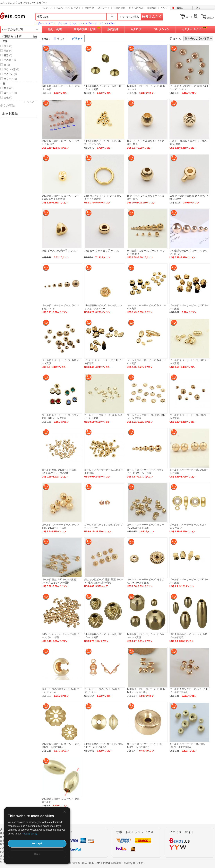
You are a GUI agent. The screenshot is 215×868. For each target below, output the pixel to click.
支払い (211, 18)
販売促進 (113, 29)
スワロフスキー (107, 23)
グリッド (77, 39)
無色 (9, 88)
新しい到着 (55, 29)
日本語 (179, 8)
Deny (37, 854)
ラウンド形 (12, 69)
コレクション (161, 29)
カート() (192, 17)
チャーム (63, 23)
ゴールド (10, 93)
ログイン (48, 8)
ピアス (52, 23)
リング (73, 23)
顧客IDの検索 (136, 8)
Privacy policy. (30, 834)
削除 (35, 37)
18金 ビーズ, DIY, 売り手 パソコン (60, 251)
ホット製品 (10, 114)
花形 (8, 55)
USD (197, 8)
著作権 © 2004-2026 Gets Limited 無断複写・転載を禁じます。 (107, 863)
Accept (37, 843)
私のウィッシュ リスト (69, 8)
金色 (8, 98)
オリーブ (10, 79)
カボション (41, 23)
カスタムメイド (191, 29)
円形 (8, 51)
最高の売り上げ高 (85, 29)
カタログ (136, 29)
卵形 (8, 46)
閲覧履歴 (152, 8)
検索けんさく (152, 17)
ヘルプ (164, 8)
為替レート (104, 8)
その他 (10, 60)
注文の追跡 (119, 8)
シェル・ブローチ (88, 23)
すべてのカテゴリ (13, 29)
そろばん (10, 74)
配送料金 (89, 8)
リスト (61, 39)
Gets (12, 16)
